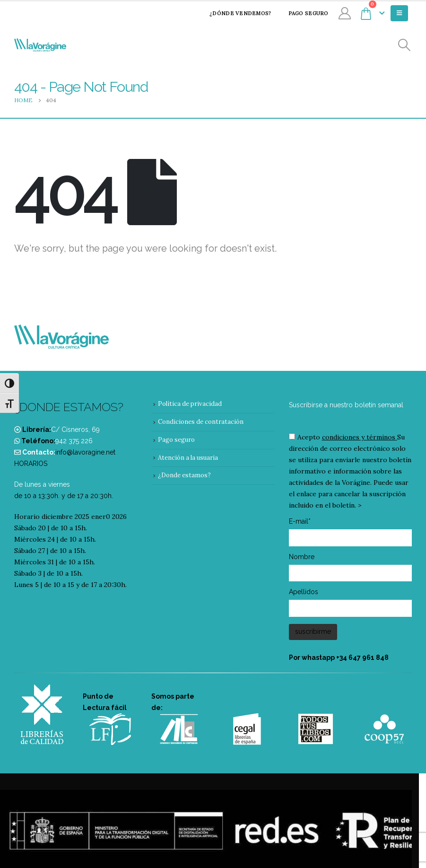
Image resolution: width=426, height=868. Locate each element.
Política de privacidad (190, 404)
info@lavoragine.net (85, 452)
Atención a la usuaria (188, 458)
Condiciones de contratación (201, 422)
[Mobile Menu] (399, 13)
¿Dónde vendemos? (234, 13)
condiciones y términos (359, 437)
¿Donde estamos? (184, 475)
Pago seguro (302, 13)
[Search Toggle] (404, 45)
